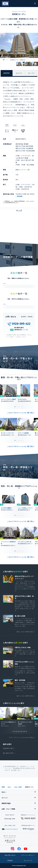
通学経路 (20, 196)
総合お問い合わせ (10, 855)
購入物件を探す (9, 753)
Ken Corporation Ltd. (5, 4)
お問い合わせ (28, 4)
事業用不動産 (6, 803)
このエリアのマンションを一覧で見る (20, 413)
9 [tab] (25, 731)
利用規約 (10, 861)
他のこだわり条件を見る (25, 632)
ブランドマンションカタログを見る (21, 737)
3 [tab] (18, 407)
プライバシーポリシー (28, 855)
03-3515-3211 (19, 328)
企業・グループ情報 (8, 809)
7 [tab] (21, 731)
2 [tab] (17, 407)
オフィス (5, 798)
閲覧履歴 (19, 4)
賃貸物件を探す (9, 748)
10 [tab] (26, 731)
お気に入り (24, 4)
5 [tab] (21, 407)
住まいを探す (18, 787)
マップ (25, 330)
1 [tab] (15, 407)
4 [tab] (20, 407)
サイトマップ (28, 861)
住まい (10, 787)
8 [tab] (23, 731)
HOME (3, 787)
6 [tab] (23, 407)
